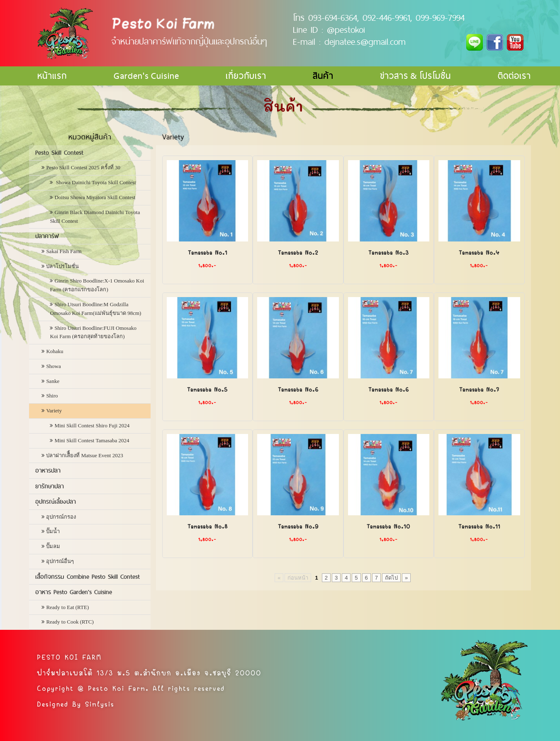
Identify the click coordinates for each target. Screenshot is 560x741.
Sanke (53, 381)
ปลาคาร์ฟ (47, 236)
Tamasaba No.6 (298, 389)
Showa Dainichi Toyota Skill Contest (95, 182)
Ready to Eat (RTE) (67, 607)
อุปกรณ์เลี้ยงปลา (56, 502)
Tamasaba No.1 (208, 252)
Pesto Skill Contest (59, 153)
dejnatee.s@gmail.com (365, 41)
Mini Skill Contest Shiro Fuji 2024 (92, 425)
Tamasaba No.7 (479, 389)
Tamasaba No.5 (207, 389)
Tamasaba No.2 (298, 252)
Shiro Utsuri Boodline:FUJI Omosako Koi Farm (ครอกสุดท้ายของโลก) (93, 332)
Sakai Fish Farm (64, 251)
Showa (53, 366)
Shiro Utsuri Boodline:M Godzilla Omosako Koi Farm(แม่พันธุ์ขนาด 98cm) (95, 309)
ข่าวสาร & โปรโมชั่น (415, 76)
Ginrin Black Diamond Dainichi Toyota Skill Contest (95, 217)
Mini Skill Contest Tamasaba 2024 (92, 440)
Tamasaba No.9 (298, 526)
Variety (54, 411)
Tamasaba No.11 (479, 526)
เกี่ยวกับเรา (246, 76)
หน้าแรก (52, 76)
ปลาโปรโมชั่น (62, 266)
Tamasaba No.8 (208, 526)
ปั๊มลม (53, 546)
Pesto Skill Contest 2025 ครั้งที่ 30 (83, 167)
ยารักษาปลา (50, 486)
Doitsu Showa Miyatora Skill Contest (95, 197)
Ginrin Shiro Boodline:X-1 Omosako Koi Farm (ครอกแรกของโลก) (97, 285)
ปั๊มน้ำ (53, 531)
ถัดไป (391, 578)
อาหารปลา (48, 470)
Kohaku (55, 351)
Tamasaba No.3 (389, 252)
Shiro (52, 396)
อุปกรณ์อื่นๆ (60, 561)
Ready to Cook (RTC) (70, 622)
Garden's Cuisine (146, 76)
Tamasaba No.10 (388, 526)
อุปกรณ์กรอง (61, 517)
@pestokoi (346, 29)
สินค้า (323, 76)
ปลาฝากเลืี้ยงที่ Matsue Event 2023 (84, 455)
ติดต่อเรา (514, 76)
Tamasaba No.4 (479, 252)
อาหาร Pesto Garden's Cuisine (74, 592)
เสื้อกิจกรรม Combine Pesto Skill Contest (88, 577)
